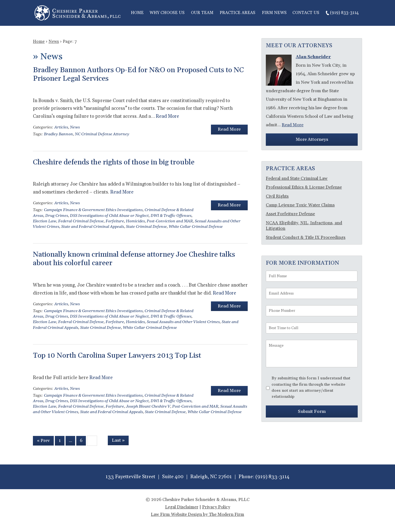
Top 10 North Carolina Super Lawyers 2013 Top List (117, 356)
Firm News (274, 13)
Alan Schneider (313, 57)
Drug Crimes (57, 216)
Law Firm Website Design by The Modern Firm (198, 514)
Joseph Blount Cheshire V (148, 407)
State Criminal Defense (146, 227)
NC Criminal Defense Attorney (102, 134)
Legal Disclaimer (182, 507)
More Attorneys (312, 139)
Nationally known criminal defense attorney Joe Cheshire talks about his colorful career (134, 259)
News (75, 127)
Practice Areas (238, 13)
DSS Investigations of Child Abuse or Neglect (109, 216)
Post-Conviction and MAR (170, 221)
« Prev (43, 441)
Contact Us (306, 13)
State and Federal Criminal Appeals (93, 227)
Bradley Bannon (58, 134)
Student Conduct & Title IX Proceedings (306, 237)
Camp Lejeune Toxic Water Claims (300, 205)
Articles (61, 127)
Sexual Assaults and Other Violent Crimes (183, 322)
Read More (167, 116)
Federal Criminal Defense (81, 221)
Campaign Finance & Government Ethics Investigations (93, 210)
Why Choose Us (167, 13)
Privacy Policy (216, 507)
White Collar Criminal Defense (196, 227)
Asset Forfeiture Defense (290, 214)
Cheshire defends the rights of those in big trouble (114, 162)
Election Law (45, 221)
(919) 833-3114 (344, 13)
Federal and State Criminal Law (297, 178)
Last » (118, 440)
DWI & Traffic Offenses (171, 216)
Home (137, 13)
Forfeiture (115, 221)
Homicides (135, 221)
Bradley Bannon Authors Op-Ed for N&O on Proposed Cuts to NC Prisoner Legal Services (138, 74)
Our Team (202, 13)
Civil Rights (277, 196)
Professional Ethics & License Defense (304, 187)
